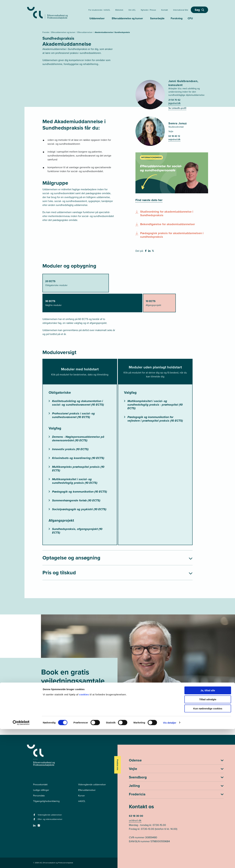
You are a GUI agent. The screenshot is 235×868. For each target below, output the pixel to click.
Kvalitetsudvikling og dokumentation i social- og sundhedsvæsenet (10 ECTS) (76, 403)
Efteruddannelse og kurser (127, 18)
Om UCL (132, 10)
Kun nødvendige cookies (208, 847)
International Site (181, 10)
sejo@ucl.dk (174, 139)
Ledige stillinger (41, 790)
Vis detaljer (170, 862)
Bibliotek (119, 10)
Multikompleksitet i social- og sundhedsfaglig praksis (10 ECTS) (73, 481)
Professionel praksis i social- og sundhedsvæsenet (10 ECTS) (72, 415)
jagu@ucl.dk (174, 103)
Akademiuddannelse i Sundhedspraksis (112, 32)
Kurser (82, 796)
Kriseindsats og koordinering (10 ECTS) (76, 458)
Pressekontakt (40, 785)
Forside (46, 32)
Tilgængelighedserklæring (46, 801)
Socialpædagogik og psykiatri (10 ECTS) (77, 509)
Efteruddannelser (85, 32)
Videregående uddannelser (92, 785)
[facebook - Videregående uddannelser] (35, 816)
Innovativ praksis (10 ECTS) (69, 449)
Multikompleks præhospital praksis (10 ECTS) (76, 469)
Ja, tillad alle (208, 829)
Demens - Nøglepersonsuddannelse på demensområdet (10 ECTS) (76, 439)
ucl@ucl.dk (135, 820)
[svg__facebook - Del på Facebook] (146, 251)
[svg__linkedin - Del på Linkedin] (150, 251)
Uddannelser (97, 18)
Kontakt (165, 10)
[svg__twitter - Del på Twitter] (153, 251)
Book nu (54, 710)
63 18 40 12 (174, 136)
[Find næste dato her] (149, 200)
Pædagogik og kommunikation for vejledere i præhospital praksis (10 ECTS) (153, 419)
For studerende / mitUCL (99, 10)
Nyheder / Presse (148, 10)
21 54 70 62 (174, 100)
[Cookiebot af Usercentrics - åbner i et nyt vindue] (21, 862)
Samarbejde (157, 18)
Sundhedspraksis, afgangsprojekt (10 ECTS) (75, 531)
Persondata (39, 796)
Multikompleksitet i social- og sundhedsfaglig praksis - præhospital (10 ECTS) (153, 405)
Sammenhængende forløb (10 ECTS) (74, 500)
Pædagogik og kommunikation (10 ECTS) (78, 492)
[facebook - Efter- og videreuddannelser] (35, 820)
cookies (84, 833)
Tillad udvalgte (208, 838)
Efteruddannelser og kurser (63, 32)
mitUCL (82, 801)
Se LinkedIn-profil (177, 108)
